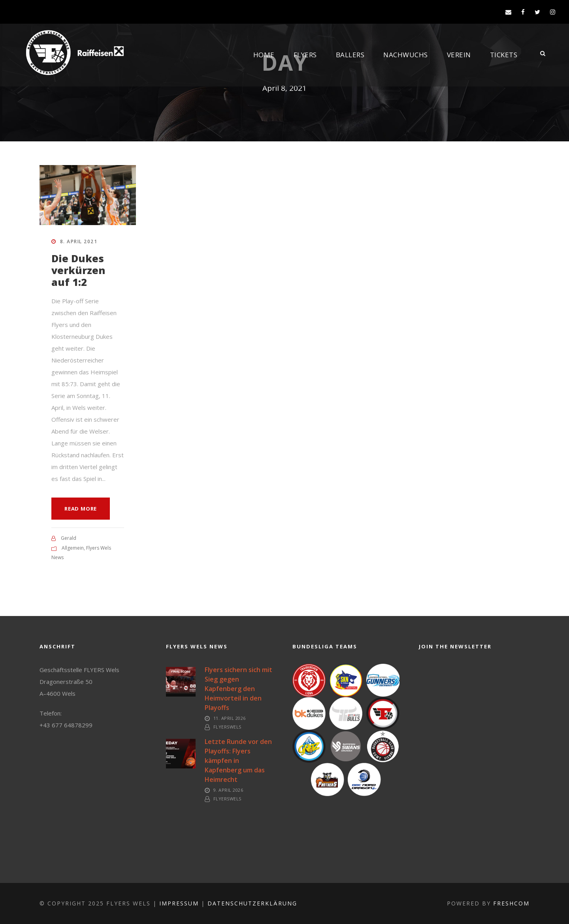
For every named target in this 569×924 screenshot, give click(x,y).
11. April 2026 (230, 718)
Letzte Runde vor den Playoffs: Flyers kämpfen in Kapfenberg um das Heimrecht (238, 761)
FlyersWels (227, 727)
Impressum (179, 903)
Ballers (350, 55)
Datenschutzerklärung (252, 903)
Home (264, 55)
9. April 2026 (228, 790)
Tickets (504, 55)
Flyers (305, 55)
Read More (81, 509)
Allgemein (73, 548)
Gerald (69, 538)
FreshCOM (511, 903)
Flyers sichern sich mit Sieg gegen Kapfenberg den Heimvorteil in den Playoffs (238, 689)
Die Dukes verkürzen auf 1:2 (78, 270)
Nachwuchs (406, 55)
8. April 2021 (79, 241)
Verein (459, 55)
